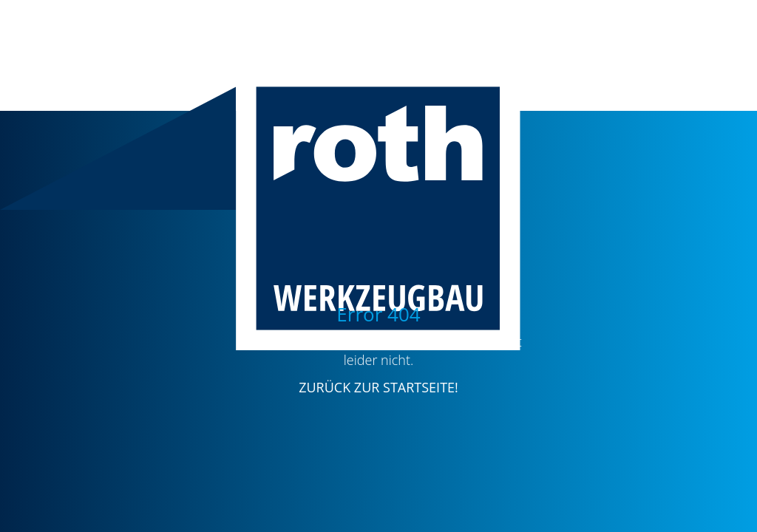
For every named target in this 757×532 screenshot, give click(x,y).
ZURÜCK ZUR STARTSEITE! (378, 387)
